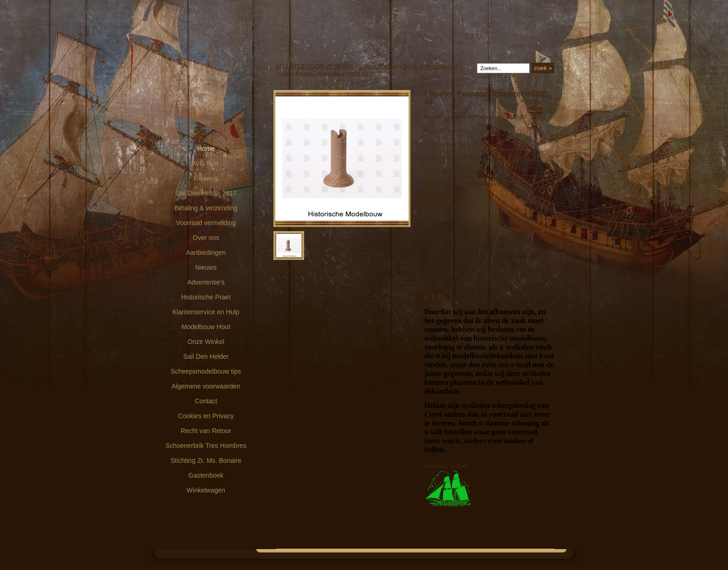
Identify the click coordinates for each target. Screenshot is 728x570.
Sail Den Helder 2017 (206, 193)
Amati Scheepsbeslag (430, 66)
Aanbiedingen (206, 253)
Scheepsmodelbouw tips (206, 371)
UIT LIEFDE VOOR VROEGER (314, 66)
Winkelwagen (206, 490)
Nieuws (206, 267)
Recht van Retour (206, 431)
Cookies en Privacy (206, 416)
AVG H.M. (206, 163)
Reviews (206, 178)
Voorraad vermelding (206, 223)
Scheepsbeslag (378, 66)
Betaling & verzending (206, 208)
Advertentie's (206, 282)
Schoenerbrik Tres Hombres (206, 446)
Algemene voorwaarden (206, 386)
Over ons (206, 238)
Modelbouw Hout (206, 327)
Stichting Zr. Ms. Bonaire (206, 460)
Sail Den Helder (206, 356)
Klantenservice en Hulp (206, 312)
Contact (206, 401)
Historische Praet (206, 297)
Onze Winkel (206, 342)
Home (206, 149)
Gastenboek (206, 475)
